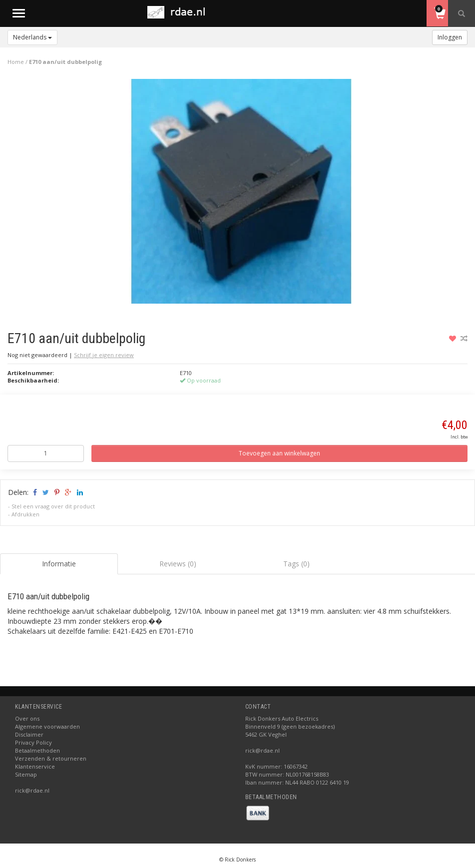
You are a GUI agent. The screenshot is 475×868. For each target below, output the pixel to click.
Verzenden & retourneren (51, 758)
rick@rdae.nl (32, 790)
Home (16, 62)
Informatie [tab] (59, 564)
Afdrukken (25, 514)
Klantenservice (35, 766)
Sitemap (26, 774)
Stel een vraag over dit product (53, 506)
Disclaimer (29, 734)
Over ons (27, 718)
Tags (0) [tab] (296, 564)
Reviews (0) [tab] (178, 564)
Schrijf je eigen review (104, 355)
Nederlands (32, 37)
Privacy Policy (33, 742)
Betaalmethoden (37, 750)
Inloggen (450, 37)
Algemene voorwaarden (47, 726)
